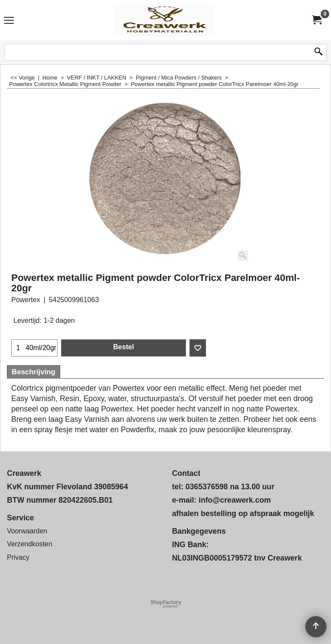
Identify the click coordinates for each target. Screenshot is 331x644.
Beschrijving (34, 372)
